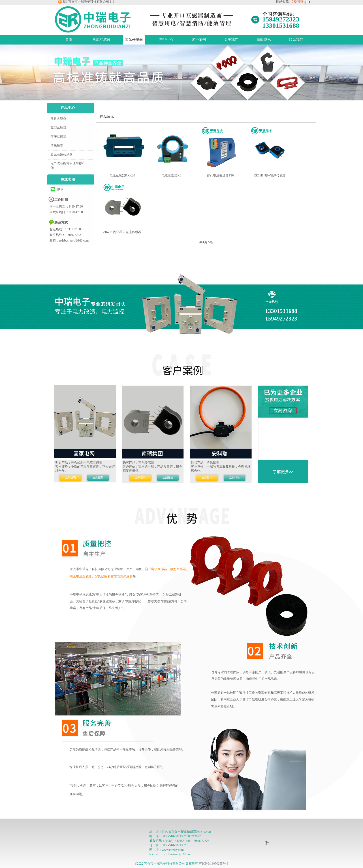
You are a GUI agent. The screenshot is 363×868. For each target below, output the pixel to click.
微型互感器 (58, 127)
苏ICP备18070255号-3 (214, 864)
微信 (57, 189)
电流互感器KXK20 (122, 175)
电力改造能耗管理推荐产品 (68, 165)
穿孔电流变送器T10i (221, 175)
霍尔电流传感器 (62, 155)
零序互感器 (58, 137)
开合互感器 (58, 118)
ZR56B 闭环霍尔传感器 (270, 175)
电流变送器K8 (171, 175)
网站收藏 (282, 2)
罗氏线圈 (57, 146)
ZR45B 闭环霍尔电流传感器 (122, 232)
